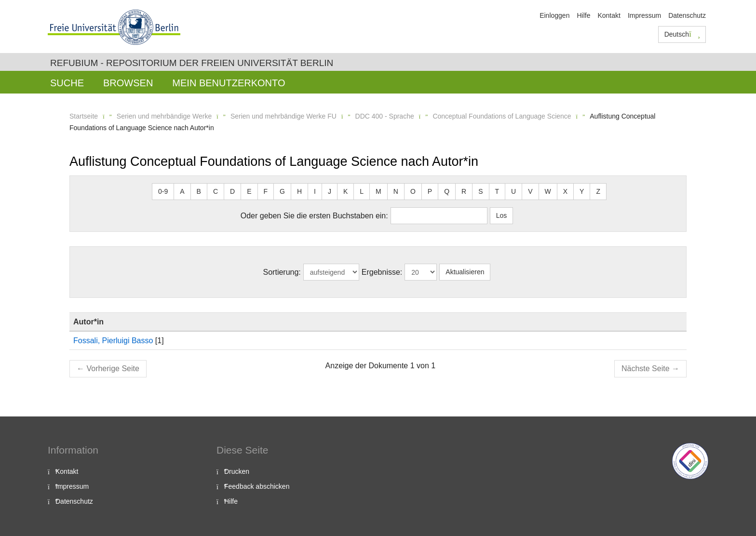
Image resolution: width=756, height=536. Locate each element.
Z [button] (598, 191)
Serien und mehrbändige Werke (164, 116)
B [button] (199, 191)
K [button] (345, 191)
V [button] (530, 191)
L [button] (362, 191)
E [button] (249, 191)
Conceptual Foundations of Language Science (502, 116)
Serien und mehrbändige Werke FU (283, 116)
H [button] (299, 191)
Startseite (84, 116)
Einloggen (554, 15)
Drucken (237, 471)
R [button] (464, 191)
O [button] (413, 191)
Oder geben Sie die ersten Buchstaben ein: (314, 216)
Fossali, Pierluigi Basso (113, 341)
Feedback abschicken (257, 486)
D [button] (232, 191)
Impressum (644, 15)
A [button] (182, 191)
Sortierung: (282, 272)
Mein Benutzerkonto (229, 83)
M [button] (378, 191)
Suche (67, 83)
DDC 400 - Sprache (385, 116)
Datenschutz (687, 15)
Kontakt (609, 15)
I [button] (315, 191)
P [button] (430, 191)
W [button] (548, 191)
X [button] (565, 191)
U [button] (513, 191)
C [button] (216, 191)
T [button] (497, 191)
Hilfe (583, 15)
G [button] (282, 191)
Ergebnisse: (382, 272)
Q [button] (447, 191)
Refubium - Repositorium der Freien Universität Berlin (192, 63)
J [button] (330, 191)
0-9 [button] (163, 191)
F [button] (266, 191)
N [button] (396, 191)
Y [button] (582, 191)
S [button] (480, 191)
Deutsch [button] (682, 34)
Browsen (128, 83)
